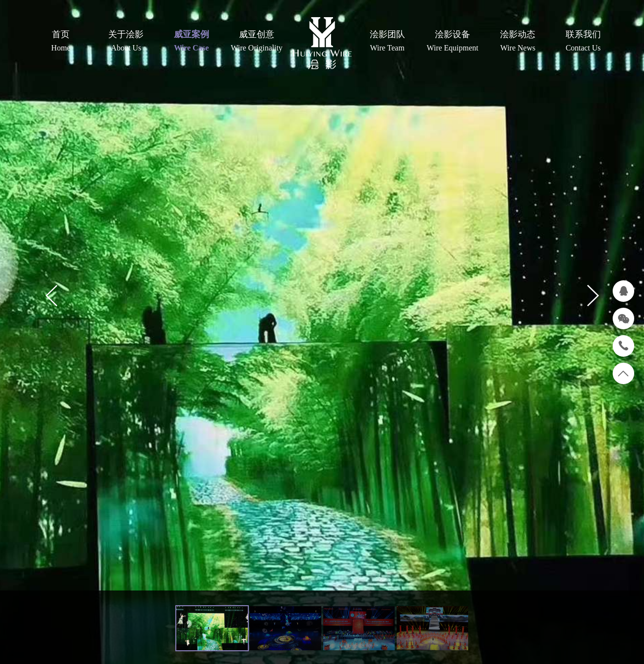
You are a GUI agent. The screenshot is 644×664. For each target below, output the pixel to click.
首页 (61, 41)
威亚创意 (256, 41)
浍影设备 (452, 41)
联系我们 (583, 41)
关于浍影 (126, 41)
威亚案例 (191, 41)
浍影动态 (518, 41)
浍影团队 (387, 41)
